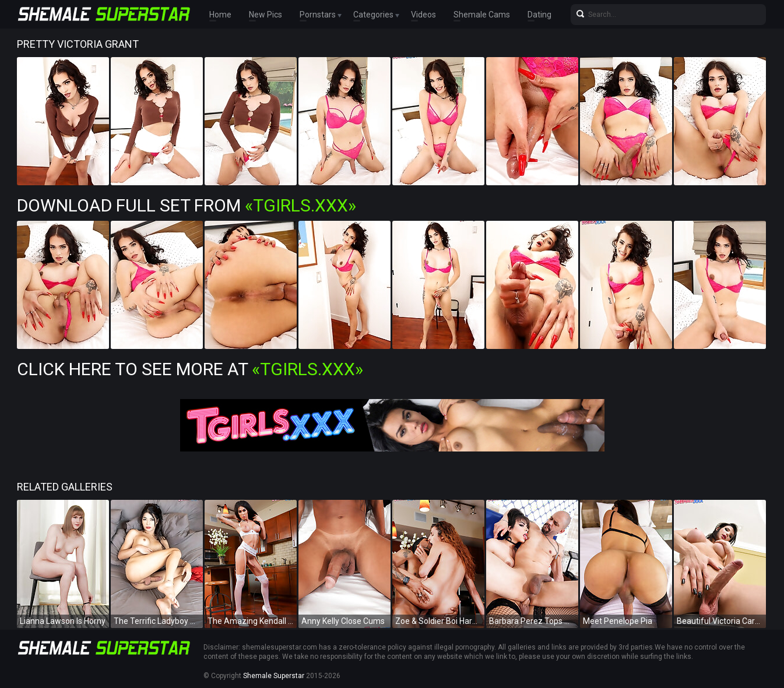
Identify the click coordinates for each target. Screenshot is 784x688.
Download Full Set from (187, 205)
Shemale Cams (482, 15)
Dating (539, 15)
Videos (423, 15)
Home (220, 15)
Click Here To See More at (190, 369)
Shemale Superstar (274, 676)
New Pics (266, 15)
